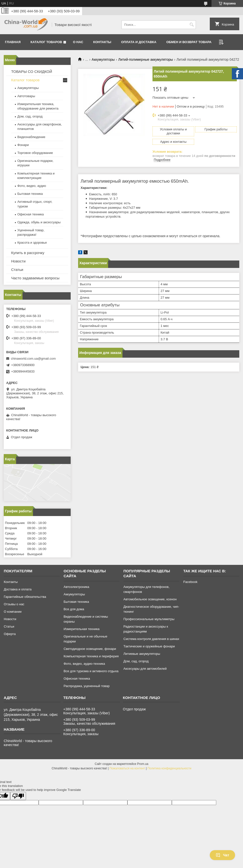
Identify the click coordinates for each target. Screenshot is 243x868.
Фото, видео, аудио (32, 186)
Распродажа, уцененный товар (86, 686)
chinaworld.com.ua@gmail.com (33, 359)
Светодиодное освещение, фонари (90, 649)
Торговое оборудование (35, 153)
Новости (18, 261)
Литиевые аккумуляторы (142, 654)
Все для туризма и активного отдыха (91, 671)
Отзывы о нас (14, 604)
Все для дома (74, 609)
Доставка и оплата (18, 589)
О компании (13, 612)
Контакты (102, 42)
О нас (78, 42)
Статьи (17, 270)
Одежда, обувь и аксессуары (39, 222)
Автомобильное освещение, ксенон (150, 599)
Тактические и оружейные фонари (149, 646)
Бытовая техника (30, 194)
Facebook (190, 582)
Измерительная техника (81, 629)
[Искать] (192, 25)
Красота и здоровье (32, 243)
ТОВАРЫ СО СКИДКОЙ (32, 72)
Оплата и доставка (139, 42)
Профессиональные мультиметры (149, 619)
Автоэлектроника (76, 587)
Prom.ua (143, 764)
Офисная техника (31, 214)
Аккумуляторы (103, 59)
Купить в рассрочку (28, 253)
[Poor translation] (18, 796)
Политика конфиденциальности (169, 768)
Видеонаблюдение (31, 137)
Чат (222, 855)
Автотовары (26, 96)
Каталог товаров (46, 42)
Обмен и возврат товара (189, 42)
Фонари (23, 145)
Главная (13, 42)
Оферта (10, 634)
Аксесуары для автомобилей (145, 669)
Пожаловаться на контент (127, 768)
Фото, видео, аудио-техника (84, 664)
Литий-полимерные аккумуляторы (146, 59)
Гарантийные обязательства (25, 597)
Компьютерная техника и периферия (91, 656)
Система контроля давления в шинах (151, 639)
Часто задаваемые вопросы (35, 278)
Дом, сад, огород (30, 116)
